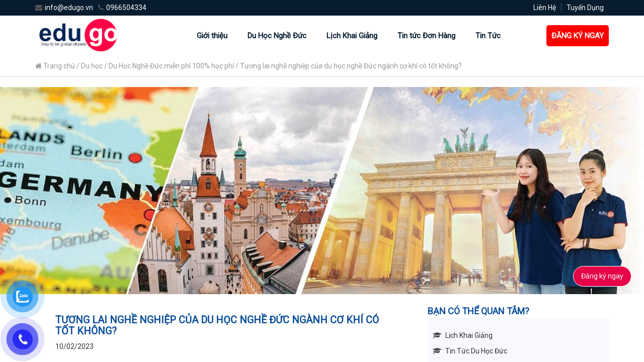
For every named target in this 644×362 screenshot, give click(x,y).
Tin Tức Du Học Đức (476, 351)
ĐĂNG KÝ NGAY (578, 36)
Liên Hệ (545, 8)
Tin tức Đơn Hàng (426, 36)
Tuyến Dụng (585, 8)
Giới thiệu (212, 36)
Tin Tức (488, 36)
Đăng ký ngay (602, 276)
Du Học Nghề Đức (277, 36)
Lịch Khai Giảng (352, 36)
